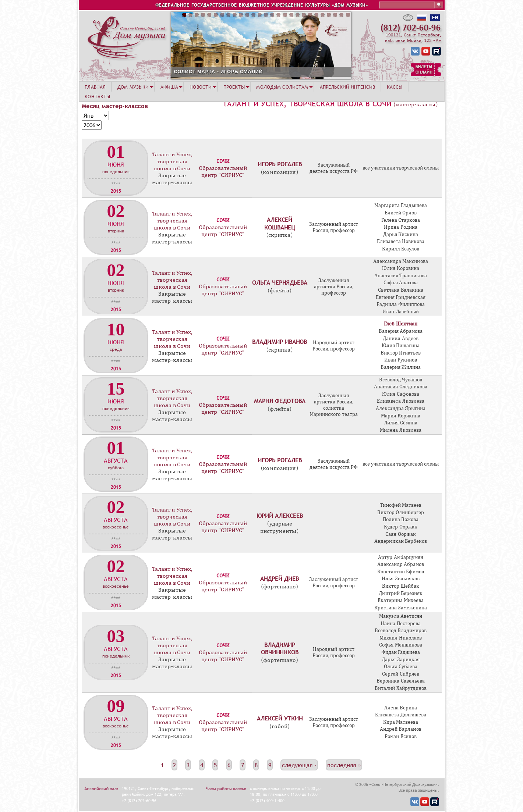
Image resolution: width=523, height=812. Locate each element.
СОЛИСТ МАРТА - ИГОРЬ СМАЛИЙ (218, 72)
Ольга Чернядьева (280, 282)
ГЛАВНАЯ (95, 87)
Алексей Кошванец (280, 223)
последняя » (344, 765)
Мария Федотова (280, 401)
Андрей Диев (280, 578)
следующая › (299, 765)
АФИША (169, 87)
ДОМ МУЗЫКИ (133, 87)
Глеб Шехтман (400, 324)
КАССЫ (395, 87)
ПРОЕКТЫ (234, 87)
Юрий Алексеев (280, 516)
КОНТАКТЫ (97, 96)
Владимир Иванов (280, 342)
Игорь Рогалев (280, 164)
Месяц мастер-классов (115, 106)
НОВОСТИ (201, 87)
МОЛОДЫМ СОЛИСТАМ (282, 87)
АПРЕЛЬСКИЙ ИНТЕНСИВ (347, 87)
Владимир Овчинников (280, 649)
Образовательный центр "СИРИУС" (223, 172)
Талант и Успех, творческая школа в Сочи (307, 104)
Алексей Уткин (280, 718)
